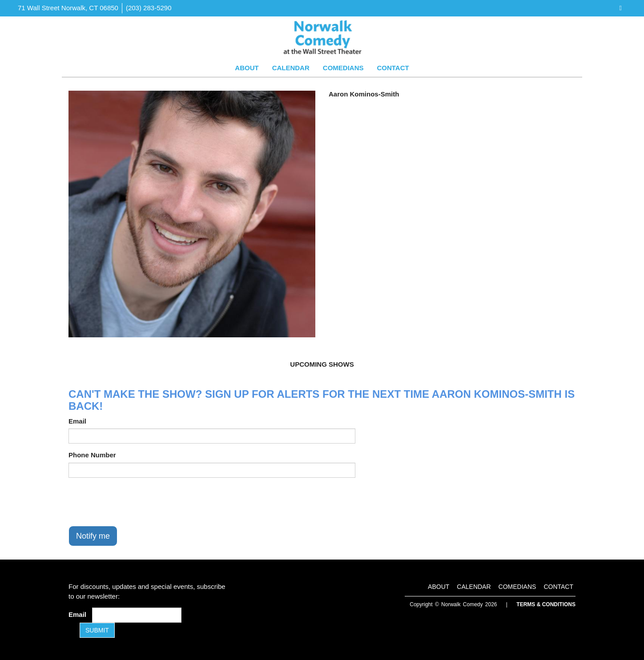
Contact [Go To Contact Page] (393, 68)
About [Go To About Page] (247, 68)
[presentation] (136, 502)
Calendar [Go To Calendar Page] (291, 68)
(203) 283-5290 (149, 8)
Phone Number (92, 455)
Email (77, 421)
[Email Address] (137, 615)
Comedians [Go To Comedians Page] (343, 68)
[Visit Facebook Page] (621, 8)
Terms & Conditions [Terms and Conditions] (546, 604)
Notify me (93, 536)
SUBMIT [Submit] (97, 630)
